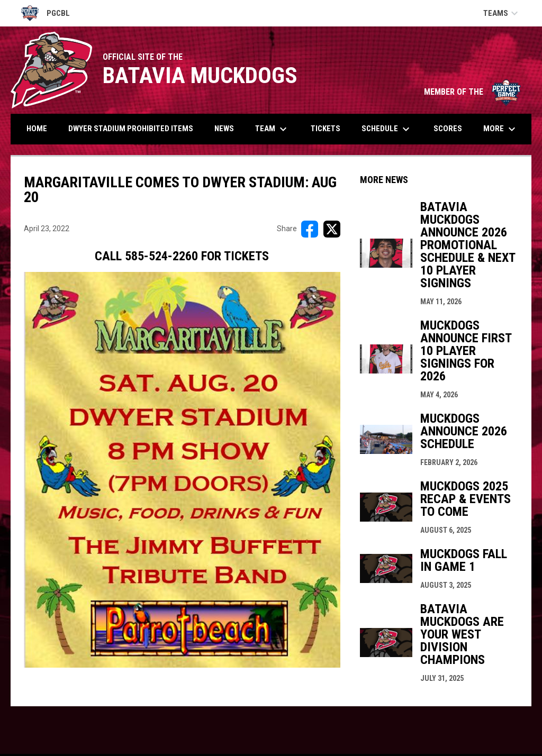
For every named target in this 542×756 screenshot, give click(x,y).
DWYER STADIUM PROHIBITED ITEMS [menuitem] (131, 129)
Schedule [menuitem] (387, 129)
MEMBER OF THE (472, 92)
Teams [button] (502, 13)
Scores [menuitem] (448, 129)
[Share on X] (332, 229)
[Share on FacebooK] (310, 229)
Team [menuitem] (272, 129)
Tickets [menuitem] (326, 129)
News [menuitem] (224, 129)
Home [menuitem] (37, 129)
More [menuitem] (501, 129)
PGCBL (46, 13)
